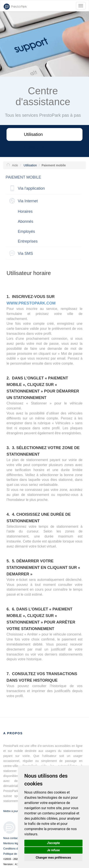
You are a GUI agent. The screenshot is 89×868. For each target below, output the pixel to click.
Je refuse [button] (53, 850)
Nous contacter (12, 838)
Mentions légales (13, 843)
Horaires (24, 211)
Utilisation (33, 134)
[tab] (42, 188)
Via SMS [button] (24, 253)
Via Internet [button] (27, 201)
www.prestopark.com (31, 304)
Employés (25, 231)
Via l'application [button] (30, 188)
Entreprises (26, 241)
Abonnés (24, 221)
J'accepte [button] (54, 843)
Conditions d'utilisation (16, 849)
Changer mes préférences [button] (53, 858)
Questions (34, 147)
